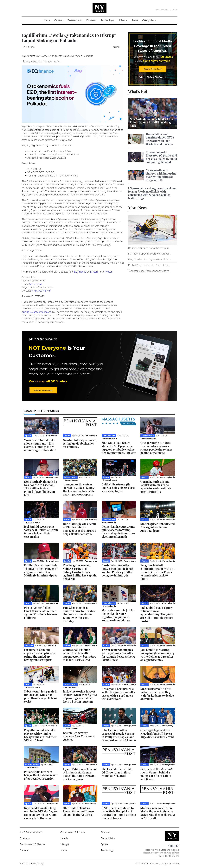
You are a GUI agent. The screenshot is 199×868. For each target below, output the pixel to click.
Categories (148, 20)
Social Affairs (108, 838)
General (59, 20)
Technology (107, 20)
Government (75, 20)
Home (48, 20)
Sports (104, 844)
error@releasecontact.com (37, 312)
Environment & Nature (32, 844)
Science (123, 20)
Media (64, 850)
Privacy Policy (36, 864)
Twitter (108, 272)
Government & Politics (73, 832)
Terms (23, 864)
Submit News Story (153, 69)
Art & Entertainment (31, 832)
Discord (94, 272)
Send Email (36, 284)
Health (64, 838)
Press (135, 20)
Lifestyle (65, 844)
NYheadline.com (152, 864)
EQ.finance (80, 272)
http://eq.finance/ (41, 291)
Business (91, 20)
